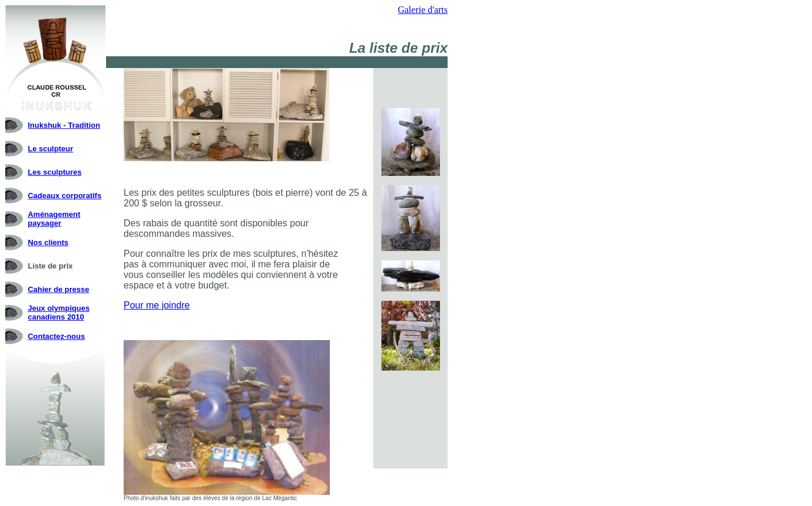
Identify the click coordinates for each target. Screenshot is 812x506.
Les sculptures (54, 172)
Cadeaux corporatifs (64, 196)
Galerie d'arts (423, 10)
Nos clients (48, 242)
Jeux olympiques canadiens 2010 (58, 313)
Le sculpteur (50, 149)
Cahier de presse (58, 289)
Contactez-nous (56, 336)
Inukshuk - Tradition (64, 125)
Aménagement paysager (54, 219)
